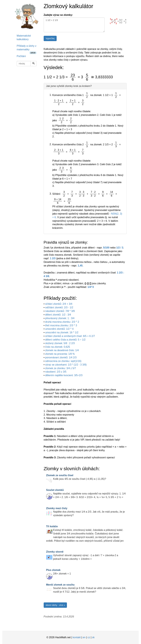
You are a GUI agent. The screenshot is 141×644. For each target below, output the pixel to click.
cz (89, 637)
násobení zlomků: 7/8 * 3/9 (60, 311)
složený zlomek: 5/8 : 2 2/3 (60, 343)
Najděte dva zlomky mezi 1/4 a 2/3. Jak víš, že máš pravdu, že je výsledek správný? (86, 512)
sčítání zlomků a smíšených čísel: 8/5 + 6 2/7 (70, 336)
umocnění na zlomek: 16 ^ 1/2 (62, 332)
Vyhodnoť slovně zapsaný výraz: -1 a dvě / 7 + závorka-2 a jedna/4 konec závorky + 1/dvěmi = (82, 555)
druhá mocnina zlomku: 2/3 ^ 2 (62, 322)
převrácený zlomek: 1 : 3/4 (60, 318)
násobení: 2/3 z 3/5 (56, 372)
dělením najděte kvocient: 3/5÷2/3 (64, 375)
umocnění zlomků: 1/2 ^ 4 (59, 329)
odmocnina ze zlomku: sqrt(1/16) (63, 361)
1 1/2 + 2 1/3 (74, 25)
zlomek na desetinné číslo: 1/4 (62, 350)
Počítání (21, 56)
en (84, 637)
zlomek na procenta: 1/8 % (60, 354)
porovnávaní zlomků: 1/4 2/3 (61, 357)
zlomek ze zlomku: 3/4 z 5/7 (61, 368)
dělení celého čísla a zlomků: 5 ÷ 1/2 (65, 340)
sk (93, 637)
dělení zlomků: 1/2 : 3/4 (58, 315)
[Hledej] (34, 64)
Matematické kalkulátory (24, 38)
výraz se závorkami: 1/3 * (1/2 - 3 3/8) (66, 365)
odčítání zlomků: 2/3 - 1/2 (59, 307)
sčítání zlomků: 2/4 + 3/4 (59, 304)
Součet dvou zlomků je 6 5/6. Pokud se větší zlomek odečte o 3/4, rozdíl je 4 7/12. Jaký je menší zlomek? (86, 588)
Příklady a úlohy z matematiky (27, 49)
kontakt (77, 637)
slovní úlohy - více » (55, 605)
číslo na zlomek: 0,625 (58, 347)
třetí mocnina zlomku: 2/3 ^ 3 (61, 325)
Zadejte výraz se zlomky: (58, 15)
